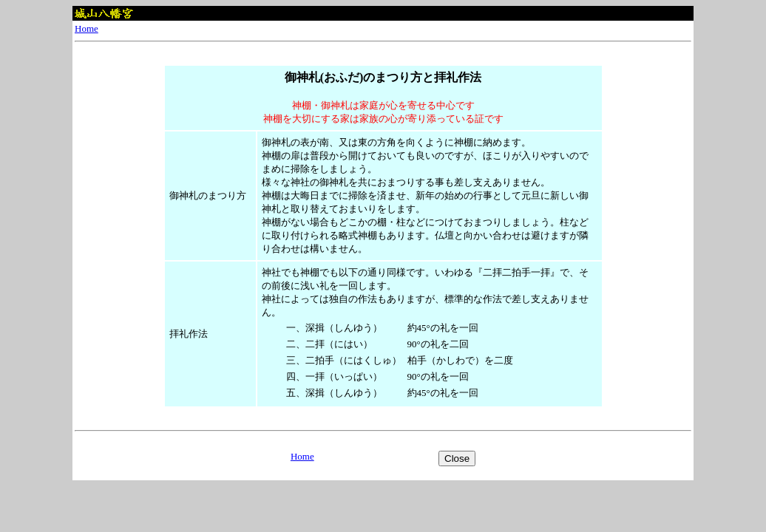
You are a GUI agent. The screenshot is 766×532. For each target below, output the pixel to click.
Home (87, 28)
